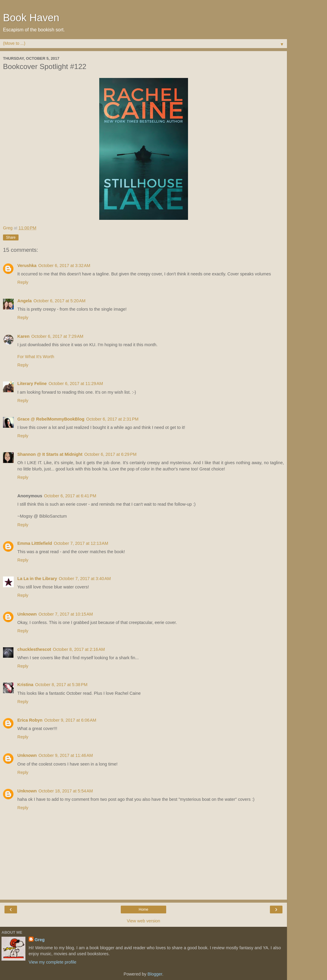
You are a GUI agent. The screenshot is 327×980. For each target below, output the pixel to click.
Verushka (27, 266)
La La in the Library (37, 579)
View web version (143, 921)
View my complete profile (53, 962)
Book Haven (31, 18)
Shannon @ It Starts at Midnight (50, 454)
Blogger (155, 974)
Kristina (25, 685)
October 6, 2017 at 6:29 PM (110, 454)
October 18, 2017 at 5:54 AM (66, 791)
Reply (23, 282)
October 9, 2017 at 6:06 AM (70, 720)
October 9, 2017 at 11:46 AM (66, 755)
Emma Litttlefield (35, 543)
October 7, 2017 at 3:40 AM (85, 579)
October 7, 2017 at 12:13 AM (81, 543)
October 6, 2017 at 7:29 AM (57, 336)
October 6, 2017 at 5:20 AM (59, 301)
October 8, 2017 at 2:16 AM (79, 649)
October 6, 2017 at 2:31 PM (112, 419)
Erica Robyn (30, 720)
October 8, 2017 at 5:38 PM (61, 685)
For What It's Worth (36, 357)
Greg (40, 940)
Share (11, 237)
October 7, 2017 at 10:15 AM (66, 614)
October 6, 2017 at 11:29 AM (76, 384)
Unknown (27, 614)
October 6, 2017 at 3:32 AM (64, 266)
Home (143, 910)
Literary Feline (32, 384)
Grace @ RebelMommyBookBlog (51, 419)
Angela (25, 301)
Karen (23, 336)
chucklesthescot (34, 649)
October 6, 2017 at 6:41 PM (70, 496)
